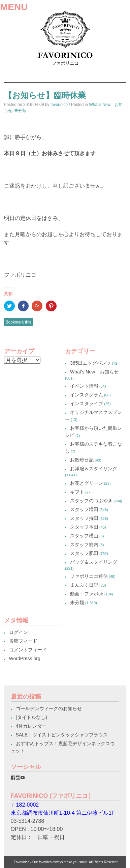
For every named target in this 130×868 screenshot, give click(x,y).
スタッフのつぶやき (91, 501)
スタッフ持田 (84, 518)
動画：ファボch (87, 594)
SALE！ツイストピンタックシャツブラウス (62, 735)
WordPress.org (25, 659)
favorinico (59, 105)
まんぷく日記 (84, 585)
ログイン (19, 632)
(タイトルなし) (31, 717)
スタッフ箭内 (84, 544)
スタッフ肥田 (84, 553)
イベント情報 (84, 386)
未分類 (20, 111)
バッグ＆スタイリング (94, 562)
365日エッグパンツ (90, 363)
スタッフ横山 (84, 536)
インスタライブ (87, 403)
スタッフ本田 (84, 527)
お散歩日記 (82, 460)
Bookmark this (19, 322)
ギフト (77, 492)
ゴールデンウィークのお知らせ (49, 708)
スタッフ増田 (84, 509)
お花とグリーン (87, 483)
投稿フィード (23, 641)
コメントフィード (28, 650)
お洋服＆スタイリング (94, 469)
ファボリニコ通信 (89, 576)
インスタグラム (87, 395)
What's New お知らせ (94, 372)
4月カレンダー (31, 726)
